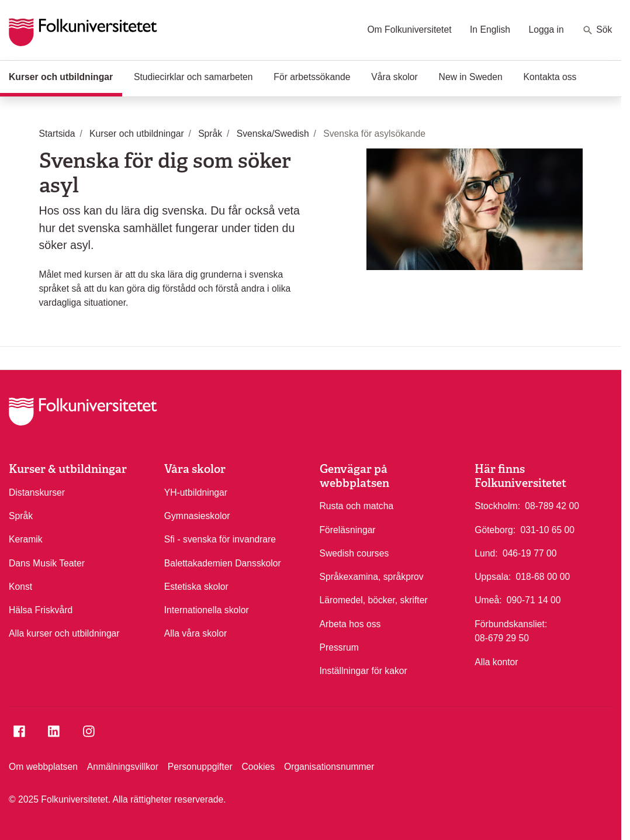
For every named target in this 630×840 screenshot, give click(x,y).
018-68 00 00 (543, 576)
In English (490, 30)
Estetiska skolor (196, 587)
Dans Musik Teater (47, 563)
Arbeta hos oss (350, 624)
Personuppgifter (200, 767)
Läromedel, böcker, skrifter (374, 600)
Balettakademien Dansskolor (223, 563)
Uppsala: (493, 577)
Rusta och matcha (357, 506)
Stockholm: (497, 506)
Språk (21, 516)
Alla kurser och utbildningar (64, 633)
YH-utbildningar (196, 492)
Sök (597, 30)
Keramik (26, 539)
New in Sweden (471, 77)
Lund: (486, 553)
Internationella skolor (207, 610)
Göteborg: (495, 530)
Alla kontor (496, 662)
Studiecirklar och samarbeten (193, 77)
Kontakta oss (550, 77)
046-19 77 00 (530, 552)
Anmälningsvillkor (123, 767)
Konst (20, 587)
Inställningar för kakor (364, 671)
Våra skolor (394, 77)
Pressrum (339, 647)
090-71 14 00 (534, 599)
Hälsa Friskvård (41, 610)
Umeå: (488, 600)
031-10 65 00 (547, 529)
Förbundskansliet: (511, 624)
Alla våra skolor (195, 633)
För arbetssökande (312, 77)
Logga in (546, 30)
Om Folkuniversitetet (409, 30)
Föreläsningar (348, 530)
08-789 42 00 (552, 505)
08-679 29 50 (502, 637)
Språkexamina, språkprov (372, 577)
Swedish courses (354, 553)
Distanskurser (37, 492)
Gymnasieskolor (197, 516)
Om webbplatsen (43, 767)
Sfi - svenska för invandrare (220, 539)
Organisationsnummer (329, 767)
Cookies (258, 767)
